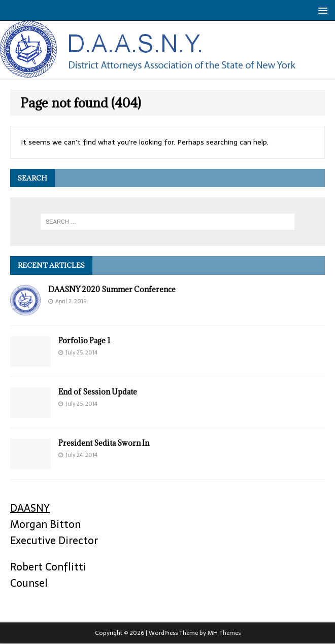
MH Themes (224, 633)
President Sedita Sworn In (104, 443)
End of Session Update (98, 392)
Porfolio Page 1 (85, 341)
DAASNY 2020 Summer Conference (112, 289)
